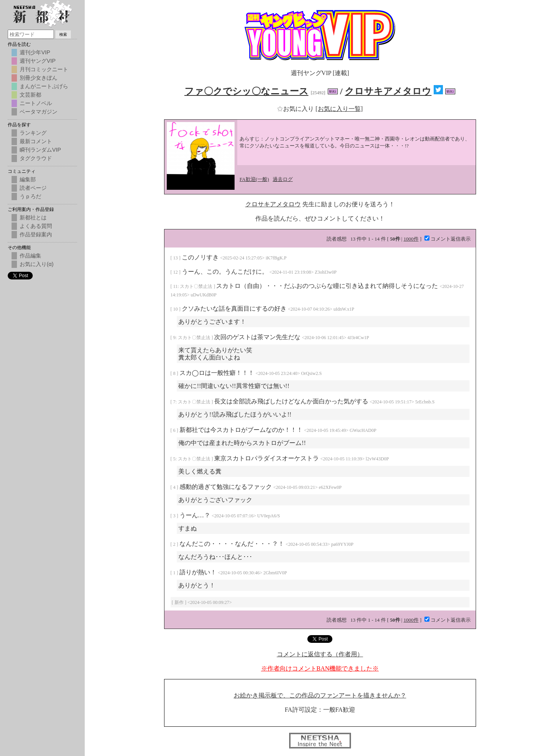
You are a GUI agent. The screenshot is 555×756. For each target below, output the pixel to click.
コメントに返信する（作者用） (320, 654)
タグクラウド (36, 158)
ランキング (33, 133)
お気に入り (296, 109)
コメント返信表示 (448, 239)
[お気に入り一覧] (339, 109)
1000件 (411, 239)
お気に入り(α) (37, 264)
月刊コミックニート (44, 69)
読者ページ (33, 188)
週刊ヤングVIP (38, 61)
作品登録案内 (36, 234)
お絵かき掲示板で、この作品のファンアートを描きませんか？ (320, 695)
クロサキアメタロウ (388, 91)
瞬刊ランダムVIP (40, 150)
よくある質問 (36, 226)
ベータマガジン (39, 112)
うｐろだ (30, 196)
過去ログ (283, 179)
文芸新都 (30, 95)
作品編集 (30, 256)
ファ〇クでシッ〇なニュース (246, 91)
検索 (63, 34)
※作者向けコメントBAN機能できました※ (320, 668)
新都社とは (33, 217)
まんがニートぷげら (44, 86)
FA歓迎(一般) (254, 179)
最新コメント (36, 141)
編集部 (28, 179)
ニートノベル (36, 103)
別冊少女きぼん (39, 78)
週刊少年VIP (35, 52)
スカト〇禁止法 (197, 286)
